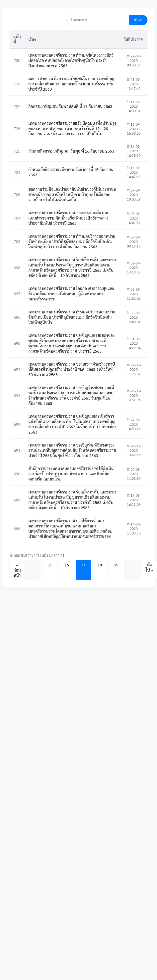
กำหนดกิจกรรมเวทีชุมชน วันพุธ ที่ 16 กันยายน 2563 (71, 151)
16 (67, 565)
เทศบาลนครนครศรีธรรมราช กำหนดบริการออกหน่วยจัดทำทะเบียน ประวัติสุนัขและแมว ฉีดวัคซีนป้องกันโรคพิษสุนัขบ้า (72, 317)
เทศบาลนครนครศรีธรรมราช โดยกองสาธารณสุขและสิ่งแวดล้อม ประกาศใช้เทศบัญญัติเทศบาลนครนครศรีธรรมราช (71, 294)
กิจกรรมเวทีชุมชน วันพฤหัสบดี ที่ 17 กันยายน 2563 (70, 106)
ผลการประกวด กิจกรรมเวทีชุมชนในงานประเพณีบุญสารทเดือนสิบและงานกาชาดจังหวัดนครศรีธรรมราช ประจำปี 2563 (71, 84)
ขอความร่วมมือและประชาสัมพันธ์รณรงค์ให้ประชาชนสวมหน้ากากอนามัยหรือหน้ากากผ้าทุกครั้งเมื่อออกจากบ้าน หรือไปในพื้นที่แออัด (72, 194)
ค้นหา (138, 20)
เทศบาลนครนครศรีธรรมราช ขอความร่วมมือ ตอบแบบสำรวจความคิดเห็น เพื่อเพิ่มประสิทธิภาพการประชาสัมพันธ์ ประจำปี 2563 (69, 218)
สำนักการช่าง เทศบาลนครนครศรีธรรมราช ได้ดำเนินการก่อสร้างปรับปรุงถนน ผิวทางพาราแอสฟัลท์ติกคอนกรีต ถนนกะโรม (71, 474)
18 (100, 565)
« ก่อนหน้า (17, 570)
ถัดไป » (149, 567)
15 (50, 565)
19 (116, 565)
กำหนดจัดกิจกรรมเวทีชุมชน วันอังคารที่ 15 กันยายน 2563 (71, 172)
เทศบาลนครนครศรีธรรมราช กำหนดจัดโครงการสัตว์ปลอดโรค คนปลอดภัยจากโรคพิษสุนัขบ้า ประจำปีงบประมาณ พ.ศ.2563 (71, 60)
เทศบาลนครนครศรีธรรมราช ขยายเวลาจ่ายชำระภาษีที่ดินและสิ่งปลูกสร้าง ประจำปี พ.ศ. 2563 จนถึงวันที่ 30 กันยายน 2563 (72, 369)
